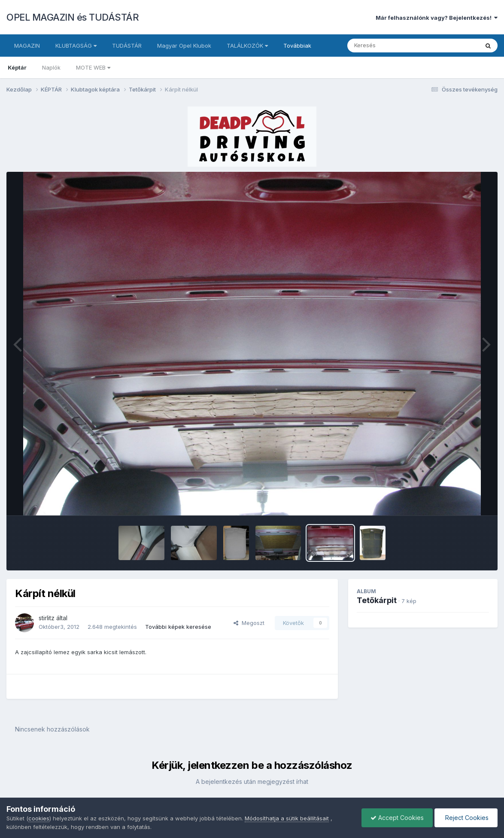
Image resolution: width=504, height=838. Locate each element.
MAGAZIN (27, 46)
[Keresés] (390, 46)
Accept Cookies (397, 818)
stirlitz (47, 618)
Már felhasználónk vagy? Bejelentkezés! (437, 18)
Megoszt (249, 623)
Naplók (51, 67)
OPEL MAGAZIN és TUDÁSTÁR (73, 17)
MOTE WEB (93, 67)
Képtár (17, 67)
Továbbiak (297, 46)
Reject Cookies (466, 818)
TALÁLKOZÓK (247, 46)
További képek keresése (178, 627)
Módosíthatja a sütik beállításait (287, 818)
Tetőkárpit (377, 600)
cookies (39, 818)
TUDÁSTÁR (127, 46)
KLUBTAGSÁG (76, 46)
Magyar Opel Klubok (184, 46)
